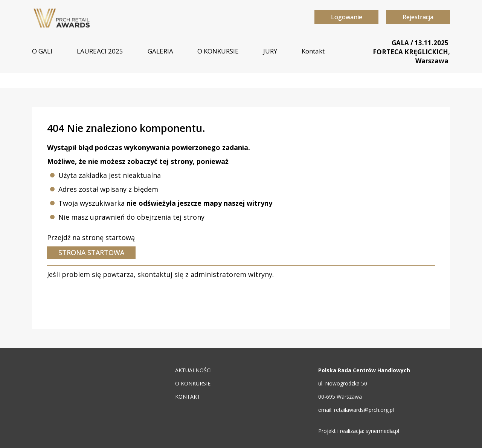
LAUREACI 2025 (100, 51)
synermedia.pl (382, 431)
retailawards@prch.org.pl (364, 410)
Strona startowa (91, 252)
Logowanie (347, 17)
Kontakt (313, 51)
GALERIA (160, 51)
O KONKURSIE (218, 51)
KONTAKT (188, 397)
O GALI (42, 51)
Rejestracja (418, 17)
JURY (270, 51)
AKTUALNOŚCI (193, 370)
